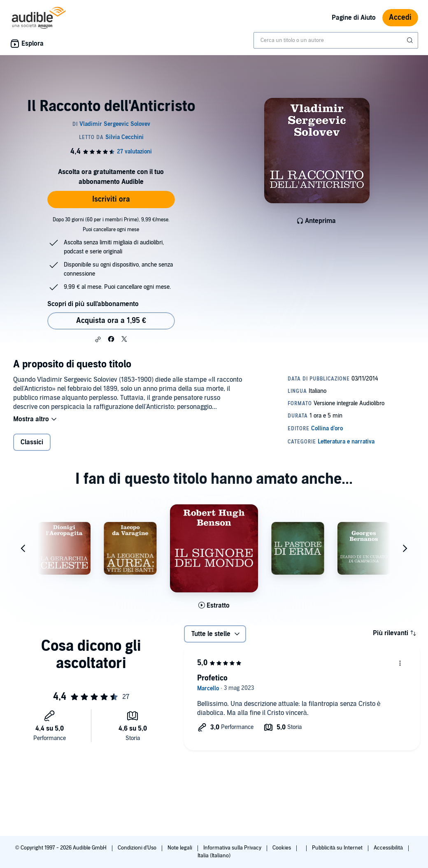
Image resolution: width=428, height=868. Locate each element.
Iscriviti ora (111, 199)
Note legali (180, 848)
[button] (98, 339)
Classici (32, 442)
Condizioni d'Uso (138, 848)
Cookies (282, 848)
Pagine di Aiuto (354, 18)
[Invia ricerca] (411, 40)
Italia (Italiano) (214, 856)
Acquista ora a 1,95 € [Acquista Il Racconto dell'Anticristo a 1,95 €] (111, 321)
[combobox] (336, 40)
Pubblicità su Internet (338, 848)
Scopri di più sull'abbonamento (93, 304)
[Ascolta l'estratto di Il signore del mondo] (214, 606)
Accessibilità (389, 848)
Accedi (400, 17)
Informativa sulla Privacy (233, 848)
